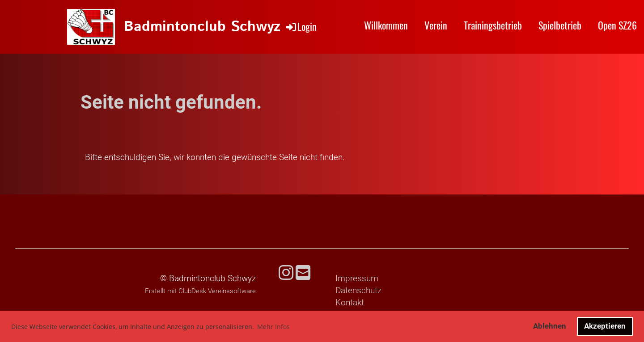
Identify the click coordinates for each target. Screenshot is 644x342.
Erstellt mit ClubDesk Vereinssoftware (200, 291)
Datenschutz (358, 290)
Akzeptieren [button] (605, 326)
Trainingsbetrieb (493, 25)
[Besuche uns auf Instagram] (286, 273)
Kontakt (350, 302)
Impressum (357, 278)
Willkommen (386, 25)
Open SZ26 (617, 25)
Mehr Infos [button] (273, 327)
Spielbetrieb (560, 25)
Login (301, 26)
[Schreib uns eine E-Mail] (303, 273)
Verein (436, 25)
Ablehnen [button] (550, 326)
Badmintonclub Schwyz (202, 27)
